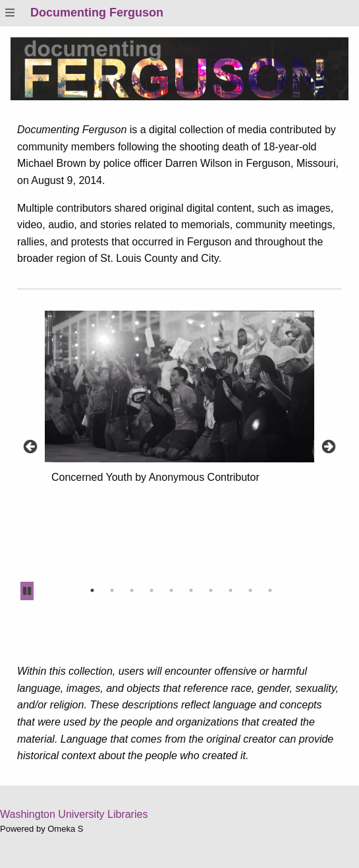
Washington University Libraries (74, 814)
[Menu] (10, 13)
